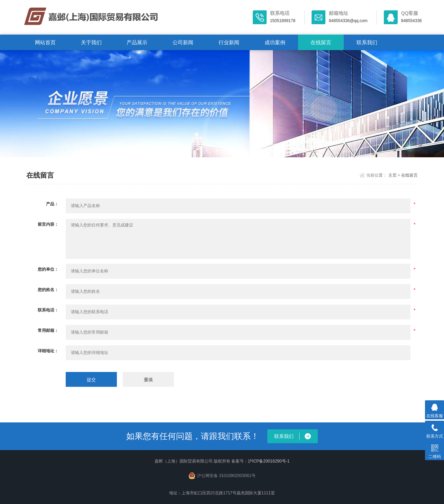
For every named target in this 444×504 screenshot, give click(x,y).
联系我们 (367, 42)
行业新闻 (229, 42)
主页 (392, 175)
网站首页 (45, 42)
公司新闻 (183, 42)
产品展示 (137, 42)
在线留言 (321, 42)
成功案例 (275, 42)
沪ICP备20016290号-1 (269, 461)
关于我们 (91, 42)
